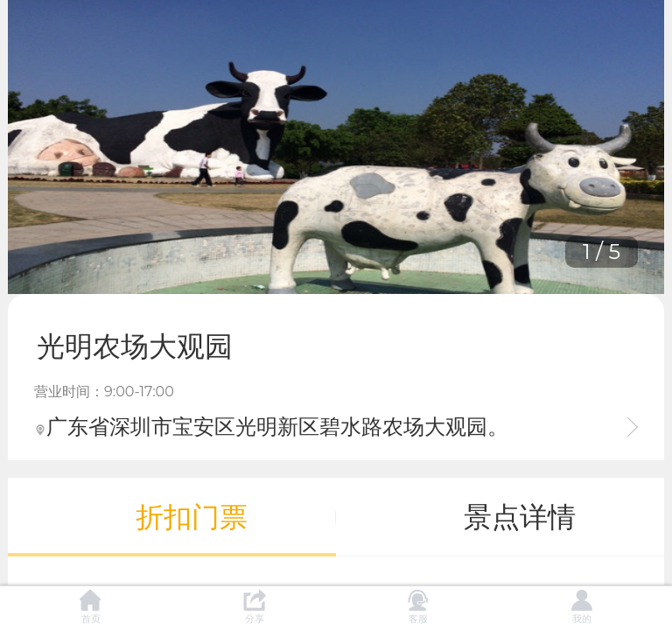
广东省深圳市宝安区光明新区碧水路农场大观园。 (271, 427)
